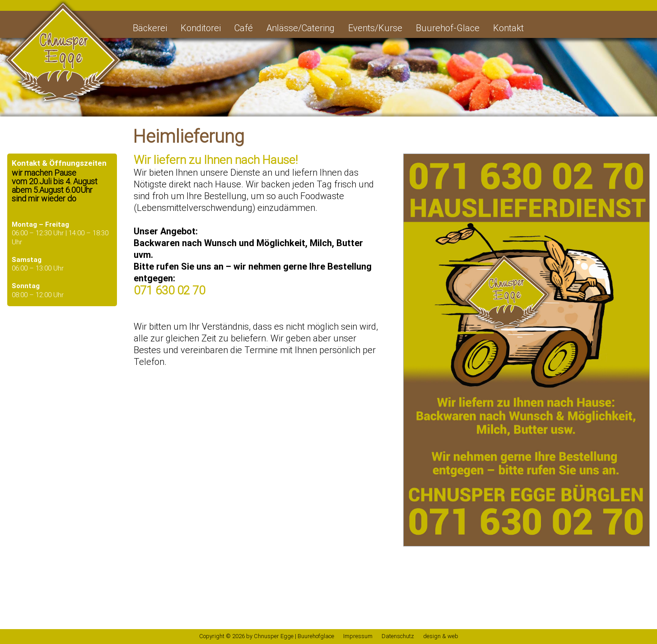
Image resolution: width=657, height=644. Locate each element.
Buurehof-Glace (448, 28)
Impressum (358, 636)
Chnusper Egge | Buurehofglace (294, 636)
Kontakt (508, 28)
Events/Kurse (375, 28)
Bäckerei (150, 28)
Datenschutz (398, 636)
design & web (441, 636)
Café (244, 28)
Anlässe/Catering (301, 28)
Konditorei (201, 28)
